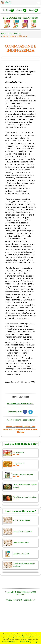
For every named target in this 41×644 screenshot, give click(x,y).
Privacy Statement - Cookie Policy (17, 642)
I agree (37, 642)
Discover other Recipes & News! (21, 420)
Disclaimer (20, 594)
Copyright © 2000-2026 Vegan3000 (20, 592)
